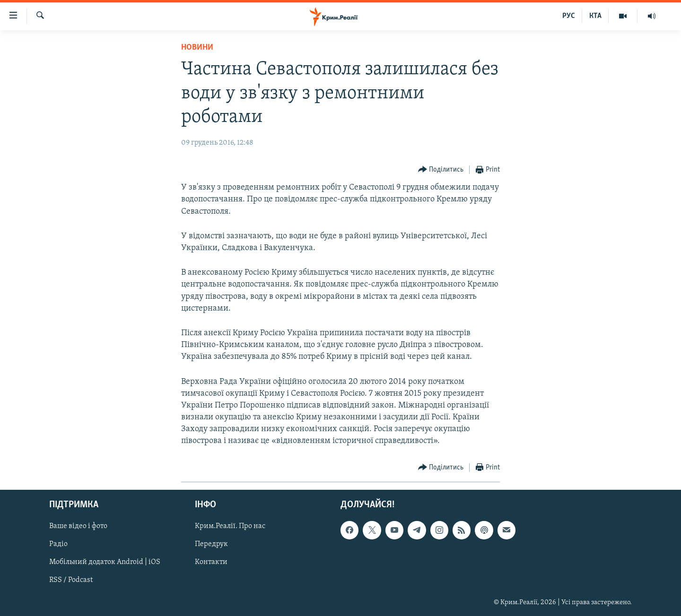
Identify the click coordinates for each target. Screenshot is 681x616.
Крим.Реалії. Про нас (230, 526)
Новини (197, 48)
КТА (595, 16)
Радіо (58, 544)
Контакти (211, 562)
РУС (569, 16)
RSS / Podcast (71, 580)
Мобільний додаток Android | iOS (105, 562)
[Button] (441, 170)
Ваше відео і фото (78, 526)
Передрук (211, 544)
